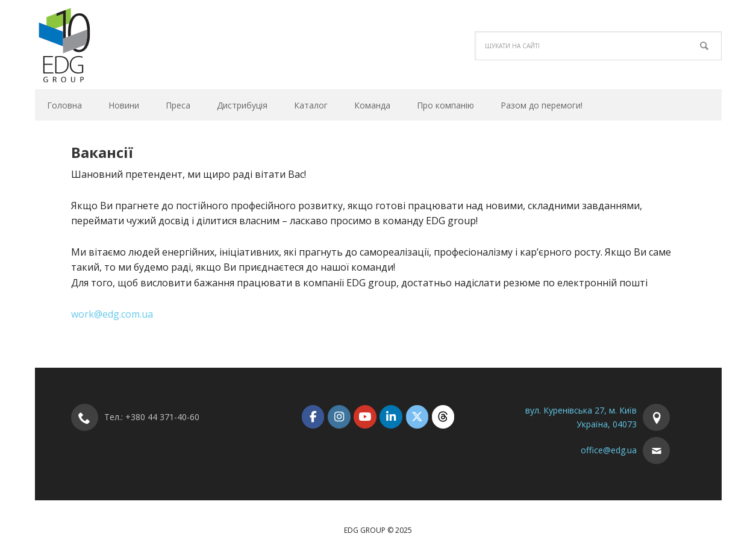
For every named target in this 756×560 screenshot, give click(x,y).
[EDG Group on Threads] (443, 417)
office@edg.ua (609, 450)
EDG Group (116, 45)
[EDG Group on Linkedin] (391, 417)
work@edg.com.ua (112, 314)
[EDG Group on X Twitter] (417, 417)
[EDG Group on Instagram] (339, 417)
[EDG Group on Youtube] (365, 417)
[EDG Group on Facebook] (313, 417)
